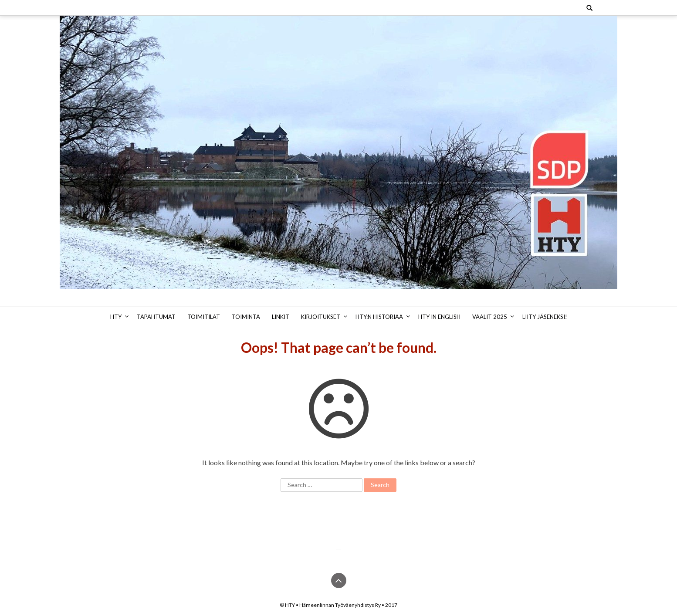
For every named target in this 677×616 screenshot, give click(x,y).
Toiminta (246, 317)
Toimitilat (204, 317)
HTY (116, 317)
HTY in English (439, 317)
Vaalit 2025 (490, 317)
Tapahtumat (156, 317)
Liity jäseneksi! (545, 317)
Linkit (281, 317)
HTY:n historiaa (379, 317)
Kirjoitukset (321, 317)
